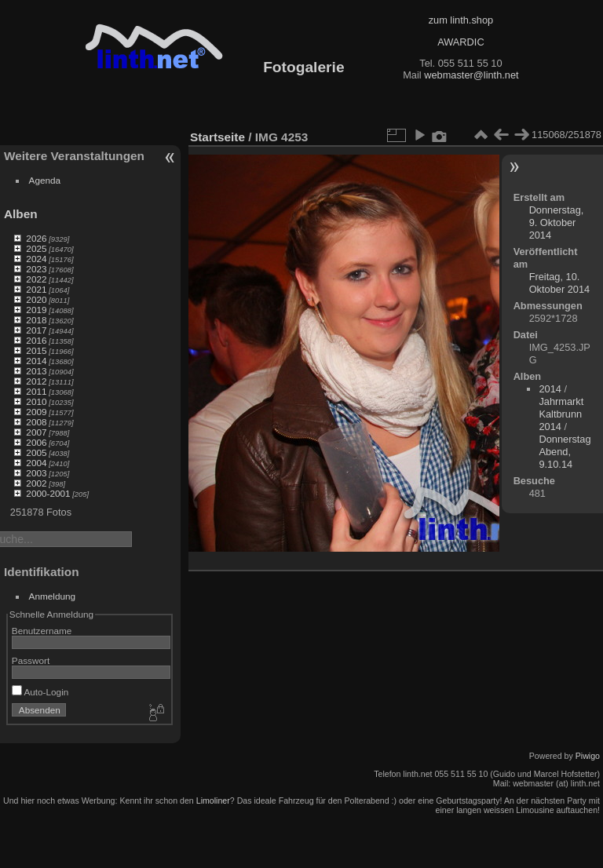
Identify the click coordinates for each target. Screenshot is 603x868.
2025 (36, 248)
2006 (36, 442)
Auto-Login (40, 692)
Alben (21, 214)
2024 (36, 259)
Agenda (45, 180)
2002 (36, 483)
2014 (36, 361)
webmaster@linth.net (471, 75)
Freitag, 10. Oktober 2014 (560, 283)
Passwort (31, 660)
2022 (36, 279)
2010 (36, 401)
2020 (36, 299)
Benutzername (42, 631)
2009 (36, 412)
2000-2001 (48, 493)
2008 (36, 422)
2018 (36, 320)
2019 (36, 310)
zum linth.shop (461, 20)
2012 (36, 381)
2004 (36, 463)
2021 (36, 289)
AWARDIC (460, 42)
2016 (36, 340)
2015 (36, 350)
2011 (36, 391)
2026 (36, 238)
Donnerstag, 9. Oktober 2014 (557, 222)
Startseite (217, 137)
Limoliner (213, 801)
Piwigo (588, 756)
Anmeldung (53, 596)
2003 (36, 473)
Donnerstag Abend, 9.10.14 (565, 452)
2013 (36, 371)
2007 (36, 432)
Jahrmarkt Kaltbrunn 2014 (561, 414)
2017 (36, 330)
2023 (36, 269)
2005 (36, 452)
